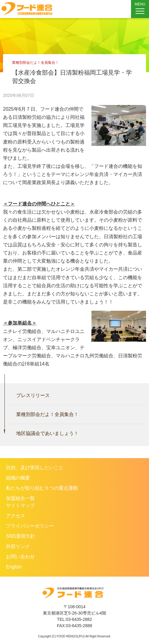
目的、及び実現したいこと (35, 468)
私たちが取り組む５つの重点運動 (42, 488)
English (14, 567)
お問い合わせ (20, 557)
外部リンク (18, 546)
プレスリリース (33, 395)
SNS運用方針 (21, 536)
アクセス (16, 516)
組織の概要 (18, 478)
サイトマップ (20, 505)
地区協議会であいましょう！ (47, 433)
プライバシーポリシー (30, 526)
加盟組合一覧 (20, 498)
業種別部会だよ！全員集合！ (47, 414)
